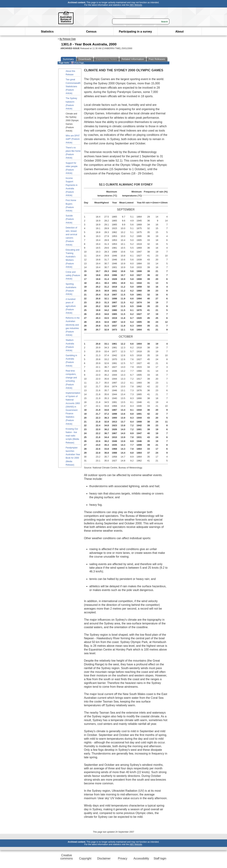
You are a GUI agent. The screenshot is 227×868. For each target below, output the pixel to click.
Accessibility (141, 858)
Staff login (160, 858)
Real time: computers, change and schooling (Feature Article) (71, 379)
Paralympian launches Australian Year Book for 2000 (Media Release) (73, 456)
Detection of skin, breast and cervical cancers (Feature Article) (71, 236)
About (179, 32)
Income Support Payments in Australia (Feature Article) (72, 187)
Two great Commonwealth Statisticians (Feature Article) (73, 86)
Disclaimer (104, 858)
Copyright (85, 858)
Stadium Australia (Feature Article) (70, 345)
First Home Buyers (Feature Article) (71, 206)
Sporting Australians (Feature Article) (71, 289)
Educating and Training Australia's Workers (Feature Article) (73, 258)
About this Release (70, 73)
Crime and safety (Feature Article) (73, 275)
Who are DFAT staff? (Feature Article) (73, 139)
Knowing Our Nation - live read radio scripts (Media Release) (72, 436)
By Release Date (68, 39)
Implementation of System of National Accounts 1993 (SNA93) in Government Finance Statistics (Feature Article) (73, 408)
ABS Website (136, 5)
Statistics (47, 32)
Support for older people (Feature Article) (72, 168)
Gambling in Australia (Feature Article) (71, 361)
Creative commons (66, 857)
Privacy (123, 858)
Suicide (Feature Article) (70, 219)
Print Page (77, 63)
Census (91, 32)
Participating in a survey (135, 32)
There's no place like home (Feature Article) (73, 153)
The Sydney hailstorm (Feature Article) (71, 103)
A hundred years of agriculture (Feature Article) (71, 306)
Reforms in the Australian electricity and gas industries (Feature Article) (73, 327)
